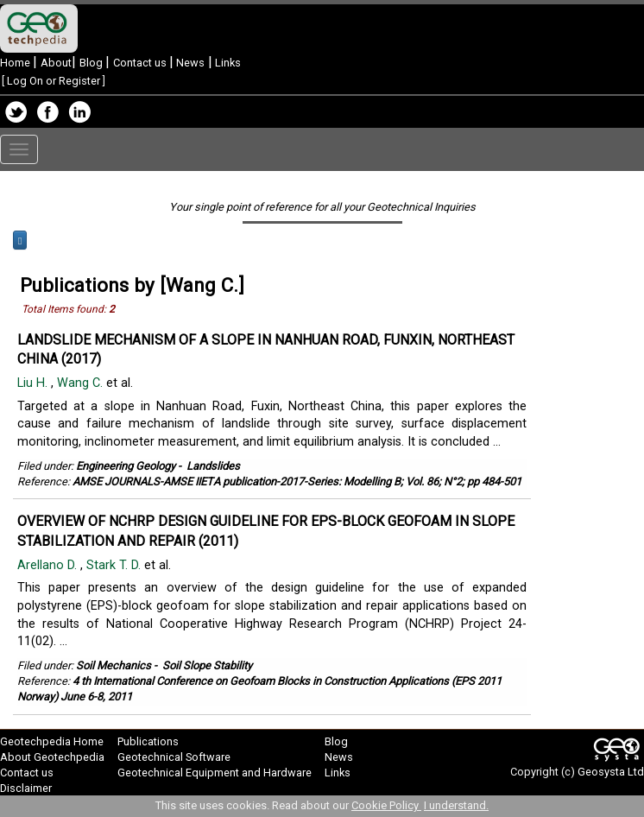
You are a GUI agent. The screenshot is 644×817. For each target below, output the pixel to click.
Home (16, 63)
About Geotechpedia (52, 757)
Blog (92, 63)
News (189, 63)
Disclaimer (26, 788)
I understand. (456, 805)
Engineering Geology (126, 466)
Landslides (213, 466)
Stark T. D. (115, 565)
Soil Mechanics (114, 665)
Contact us (141, 63)
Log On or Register (54, 81)
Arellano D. (49, 565)
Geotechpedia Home (52, 741)
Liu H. (34, 383)
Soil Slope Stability (207, 665)
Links (227, 63)
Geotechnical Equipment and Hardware (215, 773)
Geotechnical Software (174, 757)
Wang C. (82, 383)
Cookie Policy (386, 805)
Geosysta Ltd (611, 772)
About (56, 63)
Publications (148, 741)
